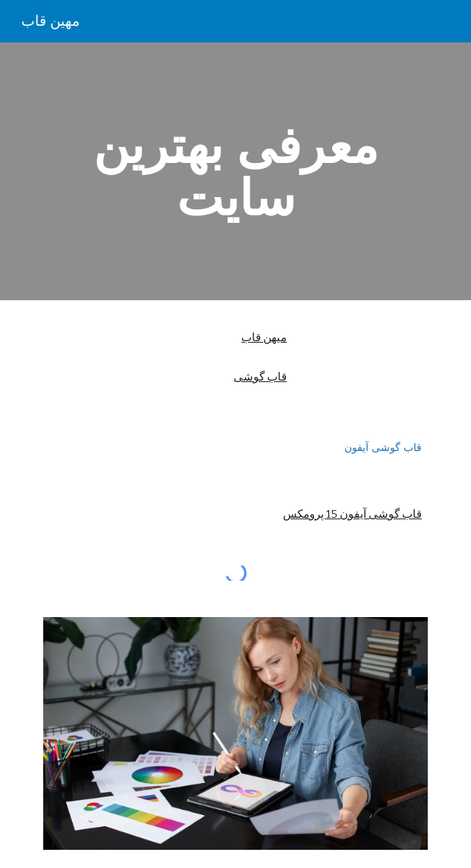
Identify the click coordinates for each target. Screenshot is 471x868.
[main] (235, 171)
